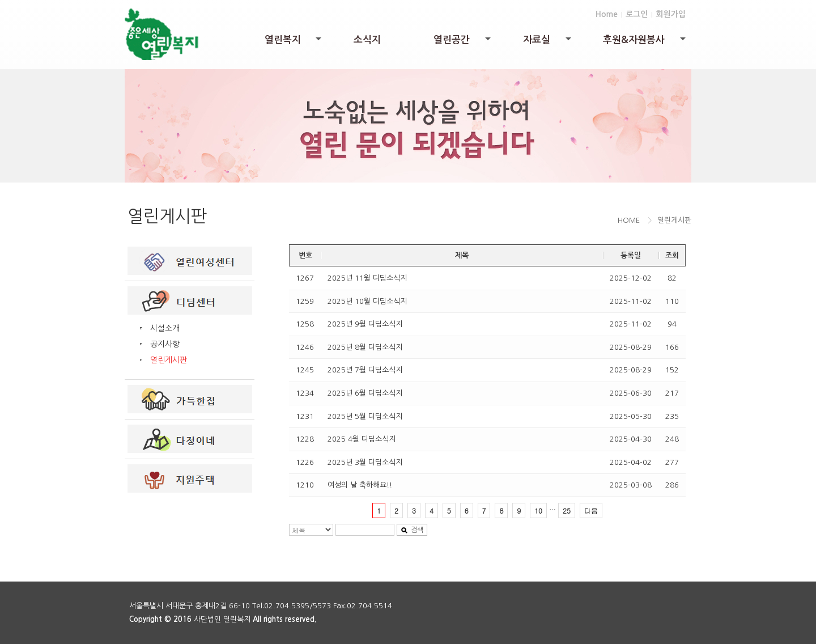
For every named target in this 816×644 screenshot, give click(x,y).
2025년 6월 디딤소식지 (365, 393)
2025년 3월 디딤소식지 (365, 462)
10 (538, 510)
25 (567, 510)
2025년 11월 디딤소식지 (367, 278)
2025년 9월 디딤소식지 (365, 324)
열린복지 (294, 43)
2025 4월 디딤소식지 (362, 439)
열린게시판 (169, 360)
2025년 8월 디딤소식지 (365, 347)
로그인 (637, 14)
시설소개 (165, 328)
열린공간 (463, 43)
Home (607, 14)
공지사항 (165, 344)
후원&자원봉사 (645, 43)
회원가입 (671, 14)
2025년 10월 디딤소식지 (367, 301)
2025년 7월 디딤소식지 (365, 370)
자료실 (548, 43)
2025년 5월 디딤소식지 (365, 416)
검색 (412, 530)
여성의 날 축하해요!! (360, 485)
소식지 (367, 40)
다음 (591, 510)
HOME (629, 220)
